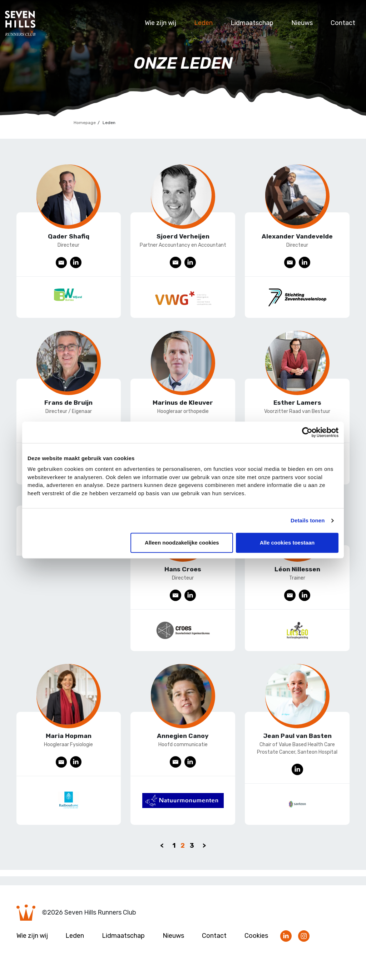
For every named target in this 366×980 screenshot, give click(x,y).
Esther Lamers (297, 405)
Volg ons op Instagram (304, 946)
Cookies (256, 945)
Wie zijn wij (160, 23)
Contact (343, 23)
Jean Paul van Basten (297, 743)
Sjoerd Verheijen (183, 236)
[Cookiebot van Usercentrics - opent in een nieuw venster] (307, 432)
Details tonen (308, 520)
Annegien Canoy (183, 743)
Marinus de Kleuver (183, 405)
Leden (203, 23)
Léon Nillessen (297, 574)
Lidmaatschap (252, 23)
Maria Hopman (69, 743)
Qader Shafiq (68, 236)
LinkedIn (76, 263)
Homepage (85, 123)
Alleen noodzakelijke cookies (182, 543)
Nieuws (302, 23)
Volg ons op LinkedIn (286, 946)
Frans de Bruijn (68, 405)
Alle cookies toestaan (287, 543)
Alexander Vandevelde (297, 236)
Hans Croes (183, 574)
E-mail (61, 263)
